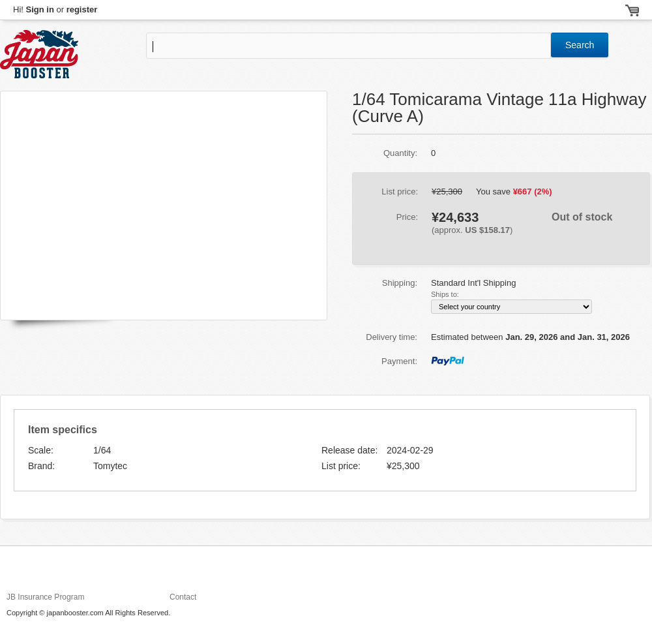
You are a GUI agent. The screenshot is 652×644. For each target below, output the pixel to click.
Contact (183, 597)
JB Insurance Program (45, 597)
